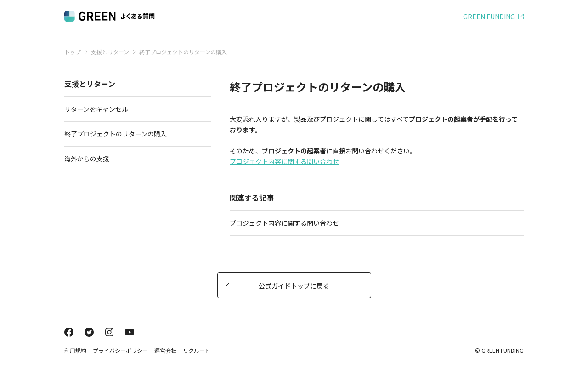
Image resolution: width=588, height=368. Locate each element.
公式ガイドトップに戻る (278, 286)
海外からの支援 (134, 159)
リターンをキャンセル (134, 109)
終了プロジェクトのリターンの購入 (134, 134)
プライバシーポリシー (120, 350)
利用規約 (75, 350)
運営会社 (165, 350)
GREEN (489, 17)
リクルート (197, 350)
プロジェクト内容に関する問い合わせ (284, 161)
